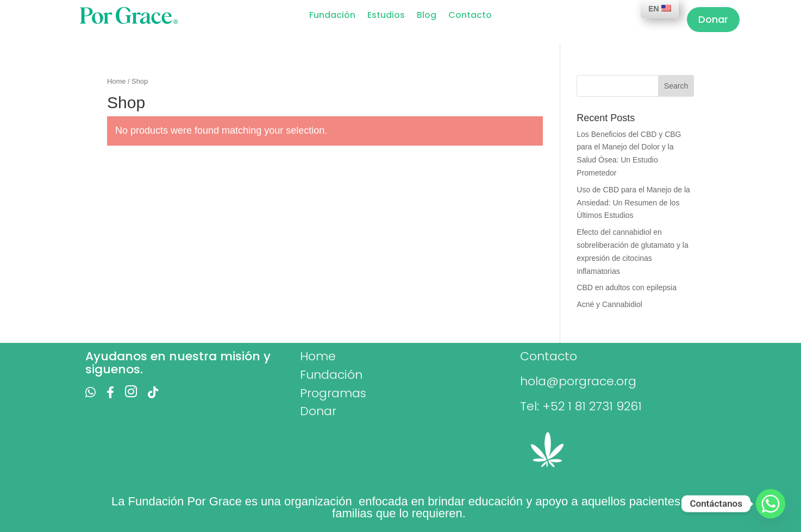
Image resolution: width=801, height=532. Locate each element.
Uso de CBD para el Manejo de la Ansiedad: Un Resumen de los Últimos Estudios (633, 203)
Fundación (332, 16)
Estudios (386, 16)
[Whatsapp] (771, 504)
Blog (427, 16)
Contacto (470, 16)
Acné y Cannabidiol (609, 304)
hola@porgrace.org (578, 381)
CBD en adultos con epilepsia (627, 287)
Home (116, 81)
